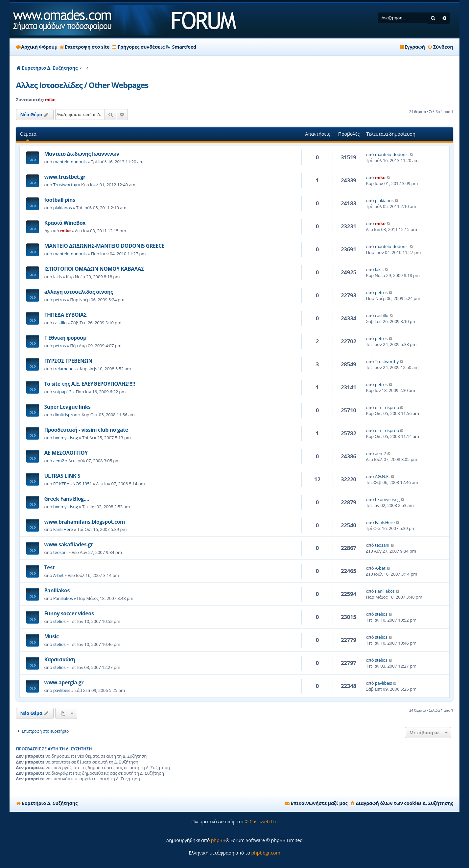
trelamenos (64, 369)
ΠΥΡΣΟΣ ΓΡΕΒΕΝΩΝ (68, 361)
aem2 (59, 461)
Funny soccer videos (69, 613)
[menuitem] (440, 47)
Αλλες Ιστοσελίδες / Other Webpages (82, 85)
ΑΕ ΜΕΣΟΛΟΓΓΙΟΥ (66, 453)
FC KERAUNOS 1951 (73, 484)
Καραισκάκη (60, 659)
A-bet (59, 575)
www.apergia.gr (64, 682)
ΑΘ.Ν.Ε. (382, 476)
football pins (60, 200)
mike (50, 100)
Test (50, 567)
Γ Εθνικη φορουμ (65, 338)
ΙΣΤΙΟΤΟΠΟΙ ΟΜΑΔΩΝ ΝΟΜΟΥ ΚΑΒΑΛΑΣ (94, 269)
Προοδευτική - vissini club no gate (86, 430)
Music (52, 636)
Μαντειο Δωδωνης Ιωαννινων (82, 154)
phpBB (218, 840)
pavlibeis (62, 690)
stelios (59, 621)
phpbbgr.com (266, 853)
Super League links (68, 407)
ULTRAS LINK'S (62, 476)
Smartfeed (184, 47)
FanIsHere (63, 529)
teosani (60, 552)
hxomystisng (66, 438)
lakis (58, 277)
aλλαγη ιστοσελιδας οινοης (79, 292)
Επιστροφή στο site (85, 47)
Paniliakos (57, 590)
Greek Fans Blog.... (67, 499)
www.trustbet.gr (65, 177)
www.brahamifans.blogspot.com (85, 522)
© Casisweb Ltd (261, 822)
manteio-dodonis (70, 162)
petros (60, 300)
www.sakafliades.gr (69, 544)
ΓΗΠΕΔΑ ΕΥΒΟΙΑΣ (66, 315)
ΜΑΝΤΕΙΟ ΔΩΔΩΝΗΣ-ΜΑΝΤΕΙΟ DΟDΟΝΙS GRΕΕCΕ (105, 246)
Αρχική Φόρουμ (37, 47)
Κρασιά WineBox (65, 223)
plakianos (63, 208)
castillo (60, 323)
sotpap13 (62, 392)
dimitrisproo (65, 415)
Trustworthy (65, 185)
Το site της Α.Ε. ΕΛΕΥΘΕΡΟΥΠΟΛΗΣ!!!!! (90, 384)
